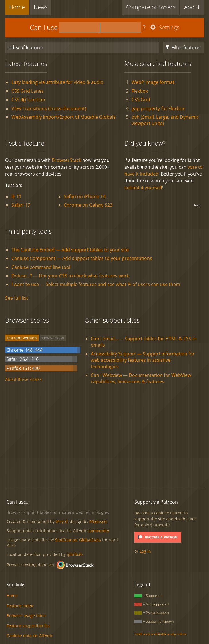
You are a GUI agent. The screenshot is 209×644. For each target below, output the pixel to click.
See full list (17, 298)
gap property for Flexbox (158, 108)
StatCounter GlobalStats (78, 540)
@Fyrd (62, 521)
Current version (22, 338)
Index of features (26, 47)
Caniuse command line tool (41, 267)
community (98, 531)
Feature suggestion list (28, 626)
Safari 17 (21, 205)
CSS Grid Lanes (28, 91)
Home (17, 7)
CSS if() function (28, 100)
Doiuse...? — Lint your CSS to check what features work (70, 276)
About (192, 7)
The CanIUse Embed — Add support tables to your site (70, 250)
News (41, 7)
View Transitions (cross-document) (49, 108)
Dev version (53, 338)
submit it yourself (143, 188)
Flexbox (140, 91)
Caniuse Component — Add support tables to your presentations (82, 258)
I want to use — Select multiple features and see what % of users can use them (96, 284)
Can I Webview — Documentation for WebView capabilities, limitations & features (141, 378)
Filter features (184, 47)
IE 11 (16, 196)
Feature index (20, 606)
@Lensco (98, 521)
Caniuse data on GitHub (29, 636)
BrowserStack (66, 160)
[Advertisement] (107, 437)
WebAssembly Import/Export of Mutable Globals (63, 117)
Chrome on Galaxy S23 (88, 205)
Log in (145, 551)
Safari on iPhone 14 (85, 196)
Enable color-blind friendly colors (160, 634)
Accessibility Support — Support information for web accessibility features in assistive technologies (143, 360)
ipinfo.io (75, 554)
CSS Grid (141, 100)
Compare (151, 7)
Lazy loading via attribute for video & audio (57, 82)
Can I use (44, 27)
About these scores (23, 379)
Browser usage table (26, 616)
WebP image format (153, 82)
